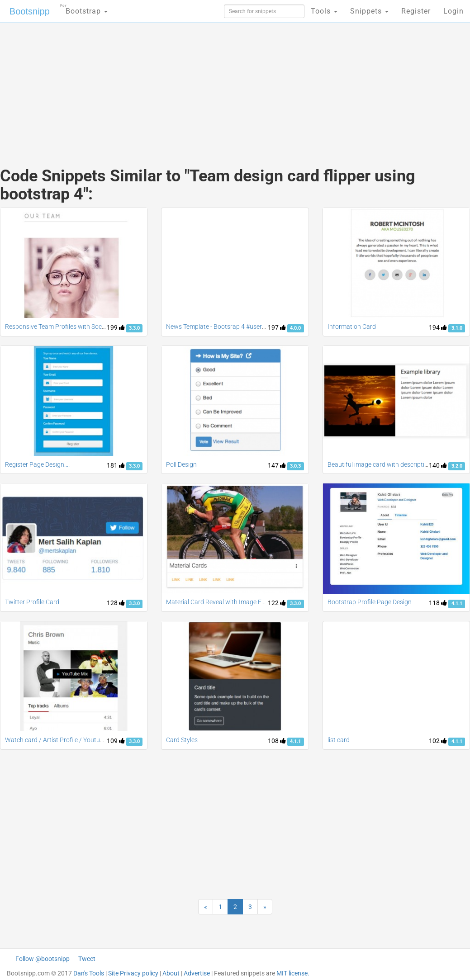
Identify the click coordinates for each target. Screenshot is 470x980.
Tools (324, 11)
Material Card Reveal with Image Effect (220, 602)
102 (438, 741)
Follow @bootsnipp (43, 959)
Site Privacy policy (133, 973)
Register (416, 11)
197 (277, 327)
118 (438, 603)
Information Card (352, 327)
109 (116, 741)
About (171, 973)
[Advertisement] (157, 86)
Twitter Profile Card (32, 602)
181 (116, 465)
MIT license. (293, 973)
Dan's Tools (89, 973)
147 (277, 465)
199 (116, 327)
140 (438, 465)
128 (116, 603)
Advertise (197, 973)
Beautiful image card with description (380, 464)
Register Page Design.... (37, 464)
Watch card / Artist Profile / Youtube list (61, 740)
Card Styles (182, 740)
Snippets (369, 11)
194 (438, 327)
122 (277, 603)
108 (277, 741)
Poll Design (181, 464)
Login (453, 11)
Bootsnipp (30, 11)
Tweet (87, 959)
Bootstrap (84, 8)
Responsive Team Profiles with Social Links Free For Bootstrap (92, 327)
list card (339, 740)
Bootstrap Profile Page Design (370, 602)
